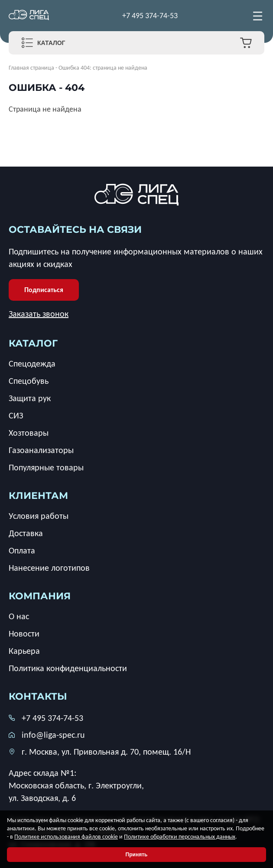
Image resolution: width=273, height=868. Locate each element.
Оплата (22, 550)
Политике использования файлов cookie (66, 837)
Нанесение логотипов (49, 568)
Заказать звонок (39, 314)
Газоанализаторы (41, 450)
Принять (137, 855)
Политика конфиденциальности (68, 668)
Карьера (24, 651)
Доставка (26, 533)
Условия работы (39, 516)
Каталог (51, 43)
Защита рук (30, 398)
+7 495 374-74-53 (150, 16)
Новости (24, 633)
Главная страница (31, 68)
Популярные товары (46, 467)
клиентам (38, 496)
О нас (19, 616)
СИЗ (16, 415)
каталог (33, 343)
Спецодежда (32, 363)
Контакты (38, 696)
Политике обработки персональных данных (180, 837)
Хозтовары (29, 433)
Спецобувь (29, 381)
